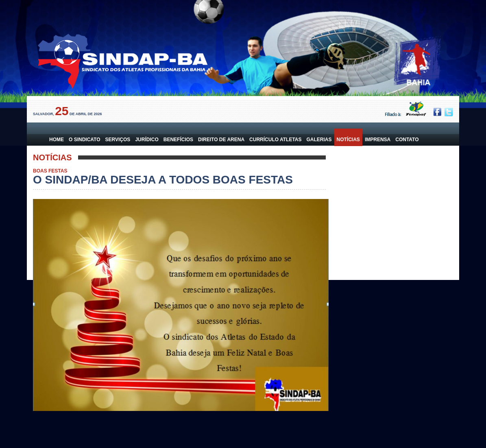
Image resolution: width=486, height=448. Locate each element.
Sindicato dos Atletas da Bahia (122, 64)
